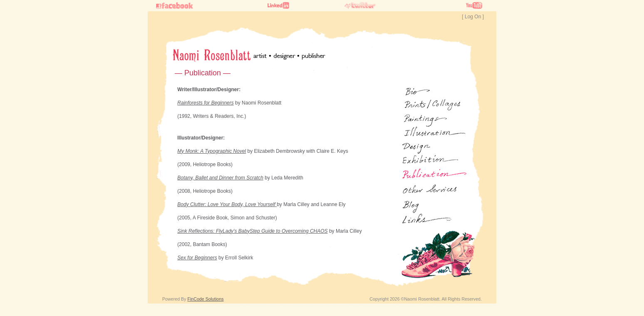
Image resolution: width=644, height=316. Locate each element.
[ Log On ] (473, 17)
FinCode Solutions (205, 299)
